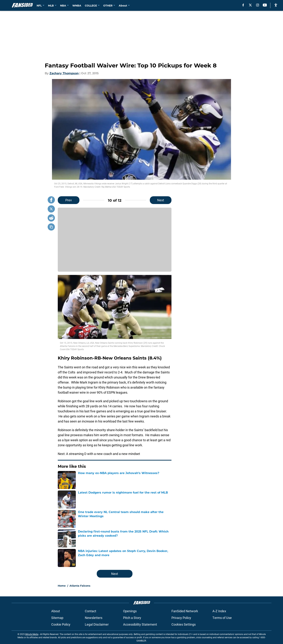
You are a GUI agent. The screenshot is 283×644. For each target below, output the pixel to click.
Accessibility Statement (140, 624)
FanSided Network (185, 611)
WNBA (77, 6)
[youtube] (265, 5)
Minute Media (32, 634)
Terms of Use (222, 618)
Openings (130, 611)
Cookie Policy (61, 624)
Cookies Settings (184, 624)
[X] (250, 5)
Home (62, 586)
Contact (91, 611)
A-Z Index (219, 611)
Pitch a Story (132, 618)
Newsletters (94, 618)
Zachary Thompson (64, 73)
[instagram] (258, 5)
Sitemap (57, 618)
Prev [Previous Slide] (69, 200)
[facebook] (243, 5)
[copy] (51, 227)
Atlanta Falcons (80, 586)
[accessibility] (276, 5)
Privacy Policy (181, 618)
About (56, 611)
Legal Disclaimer (97, 624)
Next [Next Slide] (161, 200)
